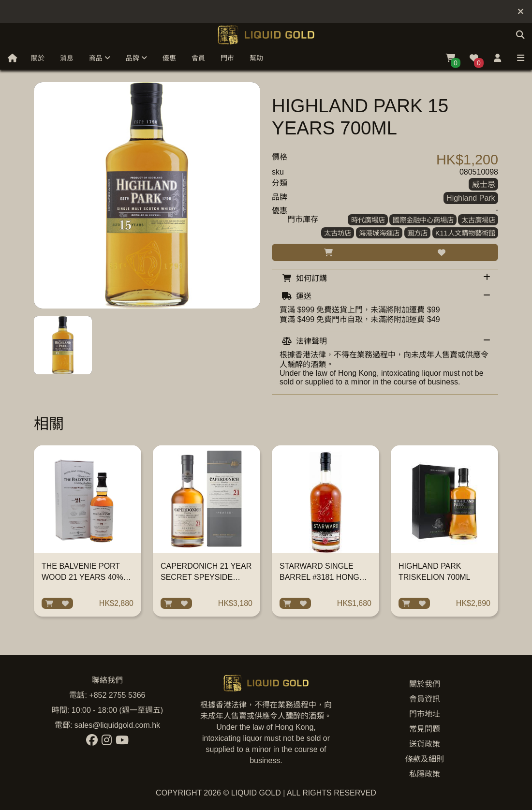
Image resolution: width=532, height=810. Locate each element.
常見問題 (425, 729)
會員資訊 (425, 699)
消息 (67, 58)
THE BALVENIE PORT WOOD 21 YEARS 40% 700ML (82, 577)
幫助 (256, 58)
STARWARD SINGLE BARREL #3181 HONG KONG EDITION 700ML (321, 577)
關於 (38, 58)
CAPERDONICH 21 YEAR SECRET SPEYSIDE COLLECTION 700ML (206, 577)
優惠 (169, 58)
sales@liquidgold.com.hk (117, 725)
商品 (100, 58)
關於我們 (425, 684)
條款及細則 (425, 759)
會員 (198, 58)
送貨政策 (425, 744)
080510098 (479, 172)
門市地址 (425, 714)
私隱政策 (425, 774)
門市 (227, 58)
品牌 (136, 58)
